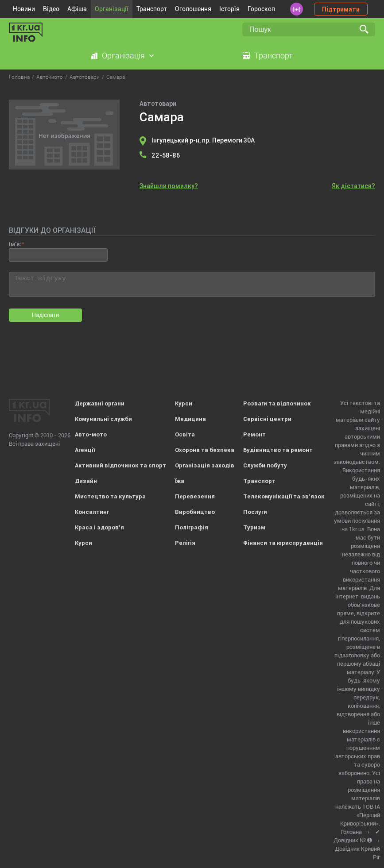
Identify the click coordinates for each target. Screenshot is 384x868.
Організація (123, 56)
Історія (229, 9)
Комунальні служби (103, 419)
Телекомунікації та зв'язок (284, 496)
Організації (112, 9)
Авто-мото (91, 434)
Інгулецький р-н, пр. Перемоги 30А (203, 140)
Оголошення (193, 9)
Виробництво (195, 512)
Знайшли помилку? (169, 186)
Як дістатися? (353, 186)
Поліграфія (192, 527)
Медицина (190, 419)
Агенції (85, 450)
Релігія (185, 543)
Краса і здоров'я (99, 527)
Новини (24, 9)
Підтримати (341, 9)
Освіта (185, 434)
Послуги (255, 512)
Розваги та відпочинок (277, 403)
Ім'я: (15, 244)
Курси (83, 543)
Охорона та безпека (205, 450)
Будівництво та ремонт (278, 450)
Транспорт (152, 9)
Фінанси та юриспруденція (283, 543)
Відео (51, 9)
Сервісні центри (267, 419)
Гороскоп (261, 9)
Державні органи (100, 403)
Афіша (77, 9)
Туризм (254, 527)
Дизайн (86, 481)
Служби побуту (265, 465)
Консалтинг (92, 512)
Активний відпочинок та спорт (120, 465)
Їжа (180, 481)
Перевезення (195, 496)
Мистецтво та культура (110, 496)
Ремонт (254, 434)
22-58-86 (166, 155)
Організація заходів (205, 465)
